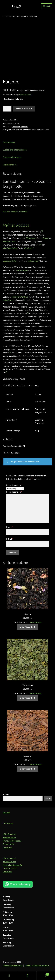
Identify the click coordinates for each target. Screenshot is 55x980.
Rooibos (24, 127)
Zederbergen (22, 270)
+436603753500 (10, 862)
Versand (6, 812)
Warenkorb (43, 974)
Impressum (8, 823)
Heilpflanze (8, 300)
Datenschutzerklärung (13, 965)
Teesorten (25, 16)
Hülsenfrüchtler (9, 241)
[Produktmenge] (7, 109)
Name (9, 527)
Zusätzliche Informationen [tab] (15, 150)
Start (6, 16)
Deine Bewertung (14, 485)
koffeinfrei (27, 130)
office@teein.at (10, 834)
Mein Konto (9, 976)
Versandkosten (25, 95)
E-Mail (10, 539)
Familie (46, 238)
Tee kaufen (14, 16)
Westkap (28, 248)
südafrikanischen (10, 248)
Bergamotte (37, 130)
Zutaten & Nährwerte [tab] (12, 157)
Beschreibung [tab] (9, 142)
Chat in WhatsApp (20, 884)
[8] (10, 352)
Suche (28, 976)
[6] (24, 300)
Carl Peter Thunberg (20, 297)
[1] (42, 231)
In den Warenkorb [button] (28, 627)
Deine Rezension (14, 492)
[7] (31, 339)
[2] (40, 244)
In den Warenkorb (24, 108)
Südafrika (18, 130)
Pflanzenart (31, 238)
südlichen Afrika (10, 261)
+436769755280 (10, 837)
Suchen (6, 794)
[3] (33, 247)
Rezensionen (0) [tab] (10, 165)
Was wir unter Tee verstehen (15, 212)
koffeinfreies (33, 261)
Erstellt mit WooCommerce (37, 965)
